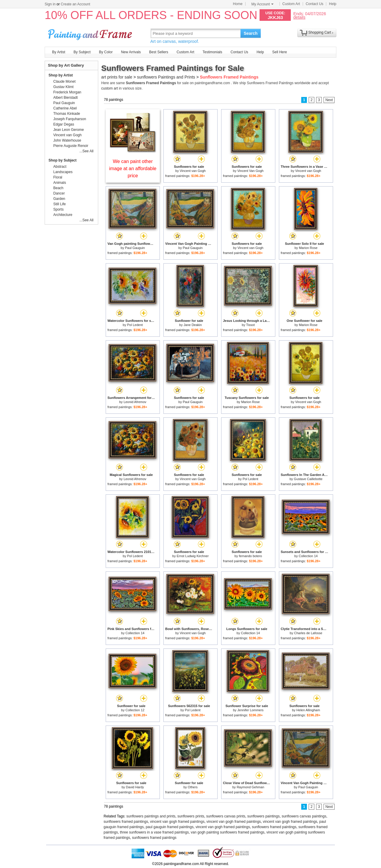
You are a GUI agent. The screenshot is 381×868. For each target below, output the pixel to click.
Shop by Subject (63, 160)
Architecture (63, 215)
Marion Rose (308, 248)
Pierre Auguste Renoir (71, 146)
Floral (58, 177)
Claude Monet (64, 82)
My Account (263, 4)
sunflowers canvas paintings (304, 816)
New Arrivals (131, 52)
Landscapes (63, 172)
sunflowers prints (191, 816)
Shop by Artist (61, 75)
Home (238, 4)
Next (329, 100)
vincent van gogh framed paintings (177, 822)
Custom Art (291, 4)
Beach (58, 188)
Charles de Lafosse (308, 633)
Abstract (60, 167)
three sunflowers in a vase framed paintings (154, 832)
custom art (110, 88)
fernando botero (251, 556)
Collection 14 (308, 556)
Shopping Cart (320, 32)
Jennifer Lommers (250, 710)
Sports (58, 209)
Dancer (59, 193)
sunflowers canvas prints (226, 816)
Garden (59, 199)
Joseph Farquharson (70, 119)
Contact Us (314, 4)
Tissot (250, 325)
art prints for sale (117, 77)
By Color (106, 52)
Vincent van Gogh (193, 171)
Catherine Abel (65, 108)
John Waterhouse (67, 140)
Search (251, 33)
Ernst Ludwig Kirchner (193, 556)
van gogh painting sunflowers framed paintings (228, 832)
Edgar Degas (64, 124)
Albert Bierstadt (65, 98)
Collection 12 (135, 710)
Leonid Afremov (135, 402)
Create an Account (75, 4)
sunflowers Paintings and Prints (166, 77)
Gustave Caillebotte (308, 479)
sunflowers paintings (264, 816)
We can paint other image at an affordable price (133, 169)
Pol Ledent (135, 325)
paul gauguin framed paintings (170, 827)
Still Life (60, 204)
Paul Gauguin (135, 248)
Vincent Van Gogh (250, 171)
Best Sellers (159, 52)
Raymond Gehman (250, 787)
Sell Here (280, 52)
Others (193, 787)
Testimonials (212, 52)
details (299, 17)
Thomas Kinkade (67, 114)
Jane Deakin (193, 325)
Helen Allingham (308, 710)
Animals (60, 183)
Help (333, 4)
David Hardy (135, 787)
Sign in (50, 4)
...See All (86, 151)
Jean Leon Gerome (69, 130)
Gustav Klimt (63, 87)
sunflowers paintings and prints (151, 816)
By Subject (82, 52)
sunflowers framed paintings (126, 822)
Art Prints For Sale (91, 33)
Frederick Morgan (67, 92)
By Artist (59, 52)
